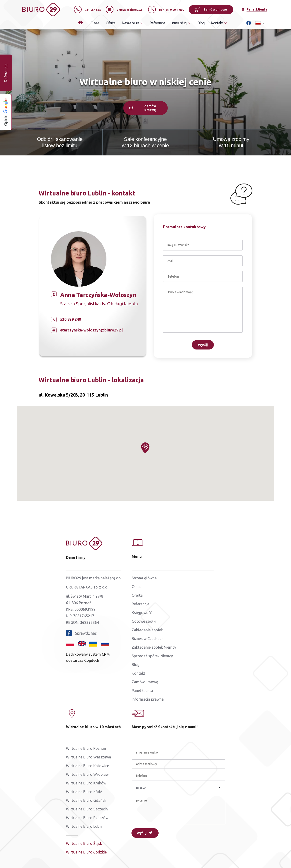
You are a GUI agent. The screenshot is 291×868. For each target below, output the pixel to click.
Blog (201, 23)
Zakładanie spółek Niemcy (154, 647)
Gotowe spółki (144, 621)
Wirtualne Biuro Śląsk (84, 843)
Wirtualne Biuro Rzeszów (87, 818)
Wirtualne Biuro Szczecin (87, 809)
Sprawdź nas (81, 633)
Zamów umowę (211, 10)
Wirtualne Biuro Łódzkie (86, 852)
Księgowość (142, 613)
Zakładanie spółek (147, 630)
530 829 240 (71, 319)
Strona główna (144, 578)
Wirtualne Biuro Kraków (86, 783)
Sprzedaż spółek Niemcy (152, 656)
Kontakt (138, 673)
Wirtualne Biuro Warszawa (89, 757)
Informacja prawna (148, 699)
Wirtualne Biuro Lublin (85, 826)
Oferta (111, 23)
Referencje (157, 23)
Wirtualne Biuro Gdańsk (86, 800)
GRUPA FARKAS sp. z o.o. (87, 587)
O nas (95, 23)
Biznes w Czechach (148, 639)
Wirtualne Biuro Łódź (84, 792)
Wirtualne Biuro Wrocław (87, 774)
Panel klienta (142, 691)
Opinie (6, 112)
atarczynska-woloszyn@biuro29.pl (91, 330)
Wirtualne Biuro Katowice (87, 766)
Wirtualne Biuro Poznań (86, 748)
